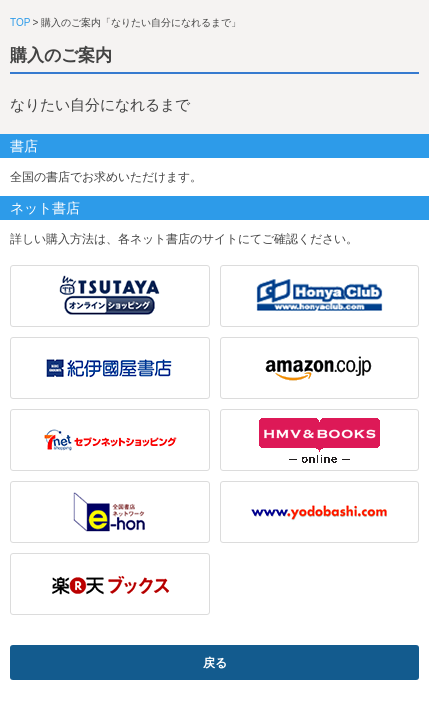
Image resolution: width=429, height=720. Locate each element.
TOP (20, 22)
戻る (215, 663)
